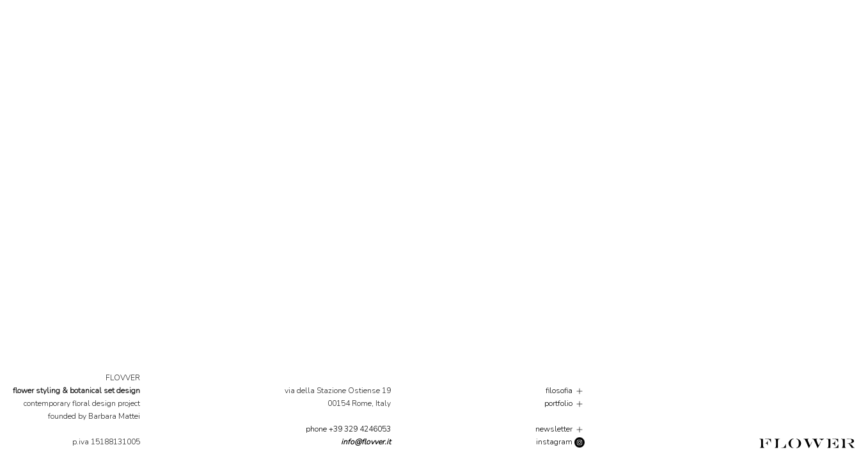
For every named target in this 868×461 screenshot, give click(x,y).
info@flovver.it (366, 442)
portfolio (564, 403)
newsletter (560, 429)
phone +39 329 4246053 (348, 429)
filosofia (565, 391)
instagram (560, 442)
